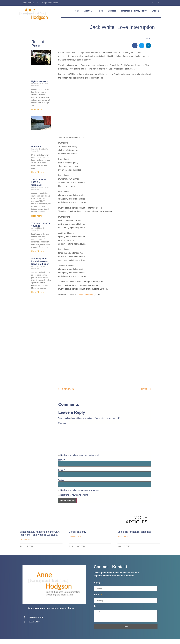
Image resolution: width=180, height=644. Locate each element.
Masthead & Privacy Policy (134, 11)
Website (62, 480)
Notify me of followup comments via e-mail (79, 455)
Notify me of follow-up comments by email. (79, 490)
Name (62, 460)
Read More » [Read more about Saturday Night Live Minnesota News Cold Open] (37, 292)
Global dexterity (77, 532)
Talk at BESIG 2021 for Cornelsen (39, 182)
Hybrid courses (39, 81)
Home (77, 11)
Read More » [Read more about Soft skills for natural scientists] (123, 537)
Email (61, 470)
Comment (63, 423)
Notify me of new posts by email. (75, 495)
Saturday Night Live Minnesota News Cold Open (40, 261)
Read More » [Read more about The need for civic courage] (37, 251)
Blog (101, 11)
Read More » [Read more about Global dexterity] (75, 537)
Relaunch (36, 147)
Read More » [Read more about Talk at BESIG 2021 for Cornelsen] (37, 216)
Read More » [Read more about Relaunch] (37, 172)
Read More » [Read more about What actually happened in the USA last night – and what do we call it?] (26, 540)
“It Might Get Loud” (85, 294)
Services (112, 11)
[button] (135, 46)
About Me (89, 11)
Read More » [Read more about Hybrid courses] (37, 110)
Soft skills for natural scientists (134, 532)
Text (96, 606)
